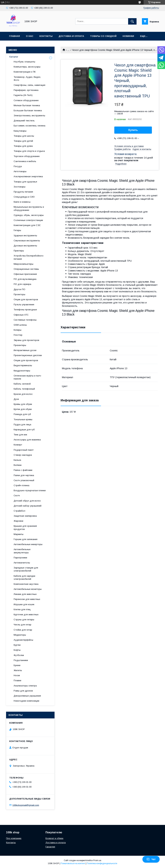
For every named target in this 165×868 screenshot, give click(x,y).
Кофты (17, 650)
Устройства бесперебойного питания (29, 257)
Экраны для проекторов (26, 340)
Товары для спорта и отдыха (29, 151)
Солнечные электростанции (28, 220)
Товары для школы (24, 136)
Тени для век (20, 435)
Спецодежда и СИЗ (24, 197)
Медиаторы (20, 635)
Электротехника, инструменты (29, 116)
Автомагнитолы (22, 563)
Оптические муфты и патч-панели (28, 377)
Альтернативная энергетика (28, 176)
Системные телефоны (25, 320)
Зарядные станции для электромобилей (26, 569)
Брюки (17, 665)
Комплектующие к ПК (25, 72)
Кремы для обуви (23, 404)
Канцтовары (20, 131)
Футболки (19, 655)
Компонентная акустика (26, 584)
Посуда (18, 166)
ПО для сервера (22, 284)
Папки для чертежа (24, 475)
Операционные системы (26, 269)
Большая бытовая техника (28, 110)
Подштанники (21, 660)
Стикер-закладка (23, 455)
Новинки (128, 36)
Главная (14, 36)
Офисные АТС (21, 315)
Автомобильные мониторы (28, 589)
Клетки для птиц (22, 609)
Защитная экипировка (25, 516)
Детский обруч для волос (27, 501)
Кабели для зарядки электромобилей (24, 577)
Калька (17, 460)
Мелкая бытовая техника (27, 105)
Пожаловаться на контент (73, 863)
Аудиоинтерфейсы (23, 640)
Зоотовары (20, 187)
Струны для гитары (24, 620)
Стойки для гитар (23, 630)
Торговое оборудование (27, 156)
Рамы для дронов (23, 691)
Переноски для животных (27, 599)
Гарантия (50, 847)
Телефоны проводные (25, 310)
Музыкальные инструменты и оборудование (29, 208)
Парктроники (20, 558)
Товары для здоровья (25, 182)
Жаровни (18, 521)
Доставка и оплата (71, 36)
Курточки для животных (26, 614)
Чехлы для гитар (22, 625)
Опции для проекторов (26, 299)
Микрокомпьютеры (23, 264)
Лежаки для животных (25, 594)
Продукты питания (23, 192)
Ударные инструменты (25, 236)
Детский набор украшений (28, 506)
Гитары (17, 230)
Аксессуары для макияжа (27, 440)
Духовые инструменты (25, 246)
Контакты (46, 36)
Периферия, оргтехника (26, 90)
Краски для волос (23, 394)
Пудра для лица (22, 424)
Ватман (18, 465)
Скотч (17, 496)
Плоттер (18, 335)
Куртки (17, 645)
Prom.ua (97, 860)
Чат (151, 859)
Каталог (14, 57)
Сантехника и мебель (25, 161)
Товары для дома (23, 146)
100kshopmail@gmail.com (26, 805)
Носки (17, 675)
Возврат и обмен (54, 838)
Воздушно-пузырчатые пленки (30, 490)
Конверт (18, 445)
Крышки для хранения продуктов (25, 527)
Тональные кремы (23, 419)
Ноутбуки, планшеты (24, 62)
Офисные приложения (25, 274)
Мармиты (19, 534)
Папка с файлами (23, 470)
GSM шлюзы (20, 325)
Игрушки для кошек (24, 604)
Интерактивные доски (25, 350)
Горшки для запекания (26, 539)
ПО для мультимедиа (25, 279)
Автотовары (20, 171)
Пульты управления (24, 305)
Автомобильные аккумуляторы (22, 551)
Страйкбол (19, 511)
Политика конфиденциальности (102, 863)
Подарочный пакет (24, 450)
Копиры (18, 330)
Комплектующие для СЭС (27, 225)
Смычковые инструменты (27, 241)
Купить (133, 130)
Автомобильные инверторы (28, 544)
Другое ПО (19, 289)
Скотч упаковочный (24, 480)
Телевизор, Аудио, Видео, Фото (27, 79)
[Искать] (132, 21)
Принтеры (19, 251)
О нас (30, 36)
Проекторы (19, 294)
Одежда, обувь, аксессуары (29, 215)
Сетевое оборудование (26, 100)
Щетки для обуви (23, 409)
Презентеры (20, 345)
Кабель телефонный (24, 389)
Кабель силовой (22, 384)
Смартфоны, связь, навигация (29, 85)
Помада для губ (22, 414)
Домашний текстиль (24, 121)
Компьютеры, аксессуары (27, 67)
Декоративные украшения (27, 696)
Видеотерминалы (23, 365)
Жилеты (18, 670)
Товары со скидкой (103, 36)
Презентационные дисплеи (28, 355)
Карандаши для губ (24, 430)
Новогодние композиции (26, 701)
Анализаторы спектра (25, 686)
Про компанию (14, 838)
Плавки (17, 680)
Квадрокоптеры (22, 371)
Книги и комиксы (22, 202)
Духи (16, 399)
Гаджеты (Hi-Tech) (23, 95)
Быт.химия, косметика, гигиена (29, 126)
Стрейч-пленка (21, 485)
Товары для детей (23, 141)
